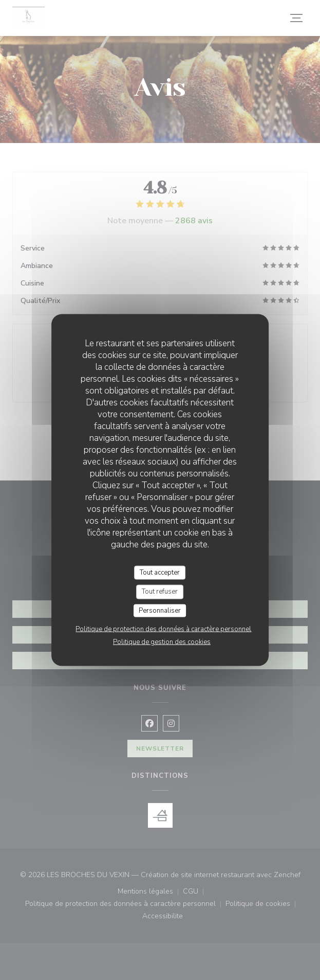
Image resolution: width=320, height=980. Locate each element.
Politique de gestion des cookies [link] (162, 642)
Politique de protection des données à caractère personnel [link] (163, 629)
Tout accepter (160, 572)
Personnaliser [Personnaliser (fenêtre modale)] (160, 610)
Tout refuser (160, 592)
